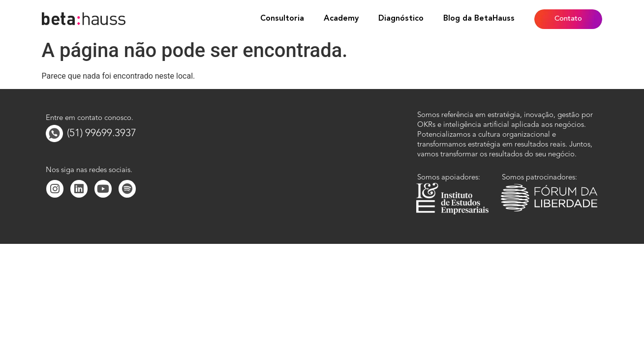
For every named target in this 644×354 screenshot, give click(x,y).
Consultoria (282, 19)
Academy (341, 19)
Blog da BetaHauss (479, 19)
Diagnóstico (401, 19)
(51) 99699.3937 (102, 133)
